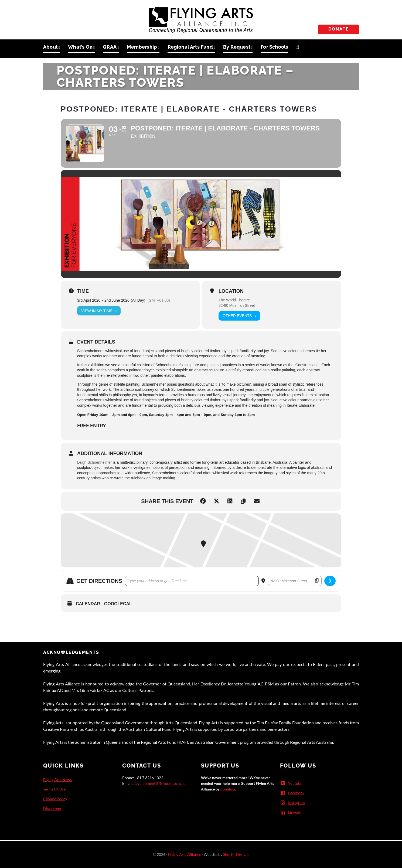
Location (231, 291)
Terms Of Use (54, 789)
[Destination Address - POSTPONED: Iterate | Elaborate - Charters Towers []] (295, 581)
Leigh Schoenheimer (94, 462)
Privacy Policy (55, 799)
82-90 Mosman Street (237, 305)
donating (228, 789)
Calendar (88, 604)
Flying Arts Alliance (185, 854)
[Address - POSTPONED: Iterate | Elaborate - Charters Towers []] (192, 581)
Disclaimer (52, 808)
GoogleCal (118, 604)
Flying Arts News (57, 780)
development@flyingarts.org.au (160, 783)
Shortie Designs (236, 854)
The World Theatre (234, 300)
